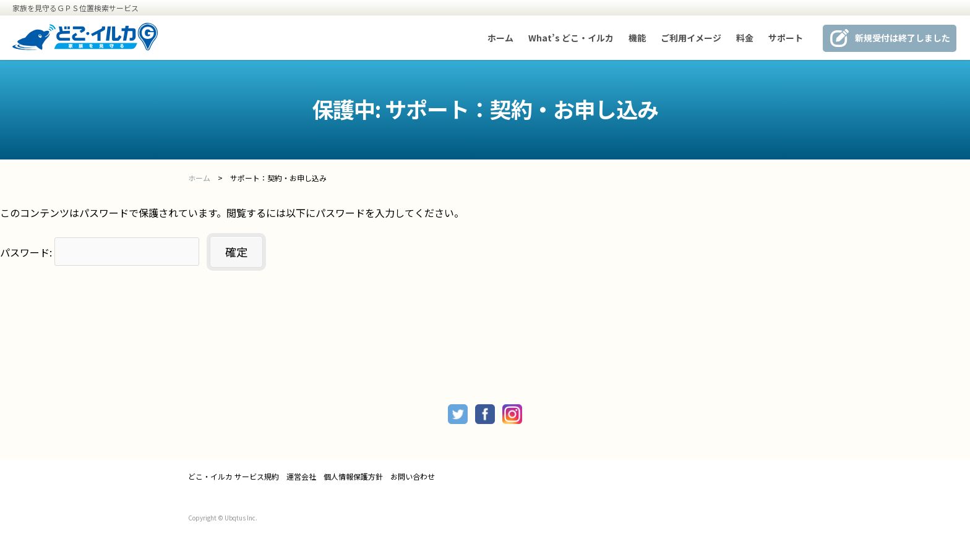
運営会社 (301, 477)
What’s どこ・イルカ (571, 38)
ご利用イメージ (691, 38)
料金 (745, 38)
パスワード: (100, 252)
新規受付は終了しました (903, 38)
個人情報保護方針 (353, 477)
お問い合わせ (413, 477)
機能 (637, 38)
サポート (786, 38)
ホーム (500, 38)
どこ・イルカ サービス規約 (234, 477)
